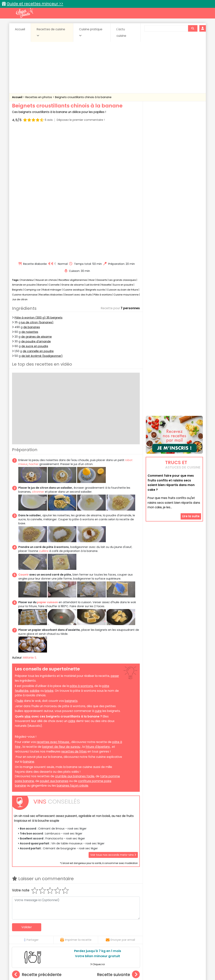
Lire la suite (191, 473)
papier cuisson (47, 473)
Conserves (136, 928)
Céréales (98, 928)
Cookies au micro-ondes (118, 888)
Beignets (17, 160)
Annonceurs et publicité (32, 965)
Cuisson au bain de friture (122, 160)
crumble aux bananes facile (75, 647)
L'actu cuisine (121, 32)
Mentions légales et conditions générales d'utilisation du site (106, 965)
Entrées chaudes (73, 932)
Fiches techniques (127, 920)
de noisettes (30, 203)
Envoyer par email (120, 810)
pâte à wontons (81, 557)
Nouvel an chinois (46, 151)
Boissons (80, 928)
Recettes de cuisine (51, 32)
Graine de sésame (73, 156)
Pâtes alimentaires (31, 935)
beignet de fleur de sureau (61, 617)
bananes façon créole (72, 656)
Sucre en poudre (123, 156)
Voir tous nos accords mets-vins (113, 725)
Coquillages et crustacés (165, 928)
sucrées (132, 935)
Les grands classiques (122, 151)
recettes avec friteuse (53, 613)
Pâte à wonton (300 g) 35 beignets (38, 188)
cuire (98, 582)
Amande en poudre (24, 156)
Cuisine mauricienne (126, 165)
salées (71, 935)
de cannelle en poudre (38, 222)
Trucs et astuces (161, 920)
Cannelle (54, 156)
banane (29, 632)
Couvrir (23, 445)
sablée (35, 561)
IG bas (138, 932)
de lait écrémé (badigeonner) (42, 227)
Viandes (148, 935)
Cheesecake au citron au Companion (84, 888)
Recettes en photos (39, 97)
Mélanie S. (30, 528)
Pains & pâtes (188, 932)
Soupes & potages (109, 935)
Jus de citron (20, 170)
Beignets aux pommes (34, 888)
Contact (58, 965)
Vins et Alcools (169, 935)
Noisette (106, 156)
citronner (38, 363)
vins (27, 587)
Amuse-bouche (43, 928)
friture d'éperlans (98, 617)
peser (115, 546)
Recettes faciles (56, 920)
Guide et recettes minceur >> (35, 4)
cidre (72, 592)
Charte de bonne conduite (166, 965)
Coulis (190, 928)
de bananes (32, 198)
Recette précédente (37, 845)
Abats (23, 928)
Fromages (121, 932)
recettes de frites (74, 622)
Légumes (154, 932)
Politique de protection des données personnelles (100, 969)
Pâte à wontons (103, 165)
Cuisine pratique (91, 32)
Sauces (86, 935)
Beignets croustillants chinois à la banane (83, 97)
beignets (71, 571)
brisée (49, 561)
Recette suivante (118, 845)
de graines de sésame (36, 207)
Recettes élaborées (51, 165)
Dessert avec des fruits (78, 165)
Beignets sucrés (96, 160)
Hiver (92, 151)
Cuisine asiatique (74, 160)
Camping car (32, 160)
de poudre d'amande (36, 212)
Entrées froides (99, 932)
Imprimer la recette (76, 810)
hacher (34, 335)
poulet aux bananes (54, 652)
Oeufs (170, 932)
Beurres (64, 928)
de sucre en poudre (35, 217)
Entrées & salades (45, 932)
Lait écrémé (93, 156)
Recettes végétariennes (73, 151)
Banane (42, 156)
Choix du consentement (152, 969)
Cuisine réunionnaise (25, 165)
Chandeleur (27, 151)
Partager (31, 810)
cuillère (44, 422)
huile (20, 571)
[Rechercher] (193, 28)
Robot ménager (52, 160)
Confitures (117, 928)
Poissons (55, 935)
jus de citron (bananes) (37, 193)
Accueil (20, 29)
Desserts (102, 151)
